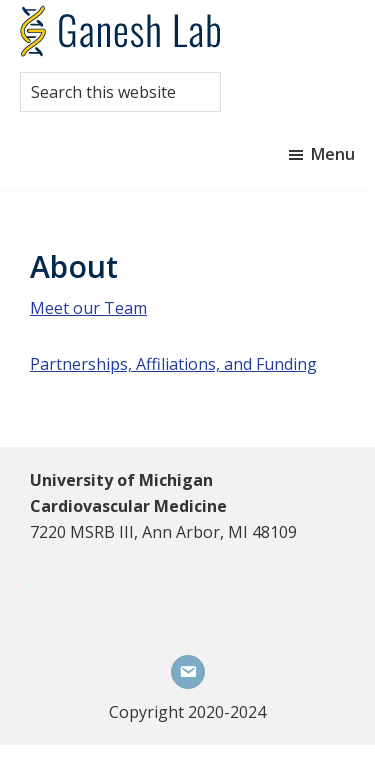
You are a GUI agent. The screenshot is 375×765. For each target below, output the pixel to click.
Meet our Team (88, 308)
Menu (333, 154)
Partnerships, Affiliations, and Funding (173, 364)
